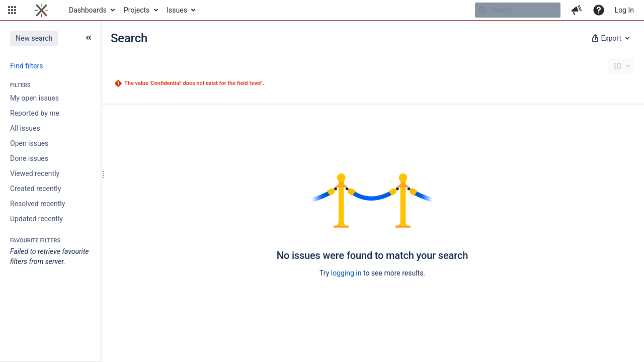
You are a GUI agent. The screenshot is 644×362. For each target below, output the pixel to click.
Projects (137, 10)
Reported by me (35, 113)
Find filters (26, 66)
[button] (12, 10)
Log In (624, 10)
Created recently (35, 189)
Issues (177, 10)
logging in (346, 273)
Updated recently (36, 219)
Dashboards (88, 10)
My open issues (34, 98)
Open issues (29, 143)
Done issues (29, 158)
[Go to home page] (42, 10)
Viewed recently (35, 173)
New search (34, 38)
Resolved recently (37, 204)
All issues (25, 128)
